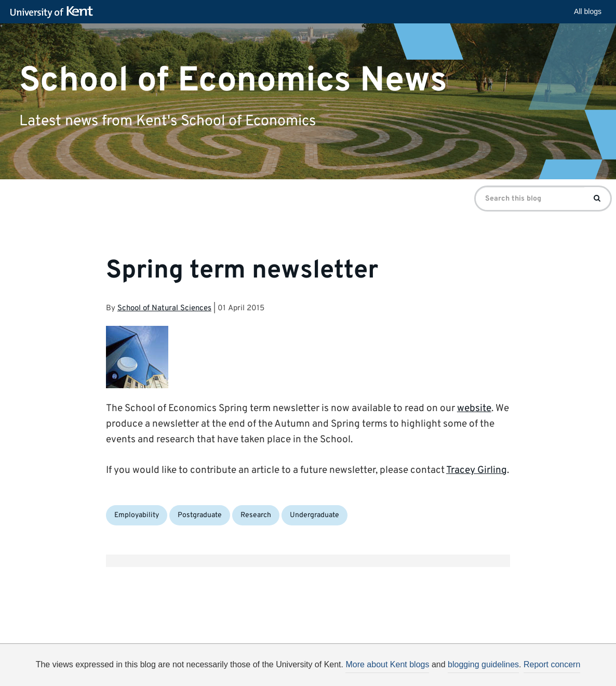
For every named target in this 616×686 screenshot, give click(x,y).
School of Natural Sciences (164, 308)
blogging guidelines (483, 664)
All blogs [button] (588, 11)
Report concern (552, 664)
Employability (137, 515)
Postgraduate (200, 515)
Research (256, 515)
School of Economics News (233, 80)
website (474, 408)
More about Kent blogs (387, 664)
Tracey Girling (477, 470)
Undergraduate (314, 515)
